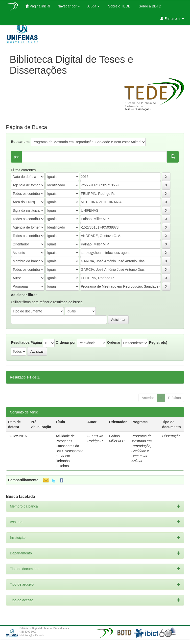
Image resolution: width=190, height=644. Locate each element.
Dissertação (171, 436)
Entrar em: (172, 18)
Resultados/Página (26, 342)
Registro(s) (158, 342)
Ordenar (114, 342)
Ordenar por (66, 342)
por (16, 157)
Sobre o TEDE (119, 6)
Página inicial (38, 6)
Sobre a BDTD (150, 6)
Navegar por (69, 6)
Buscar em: (20, 142)
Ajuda (94, 6)
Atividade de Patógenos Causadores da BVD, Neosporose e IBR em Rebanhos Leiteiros (70, 451)
